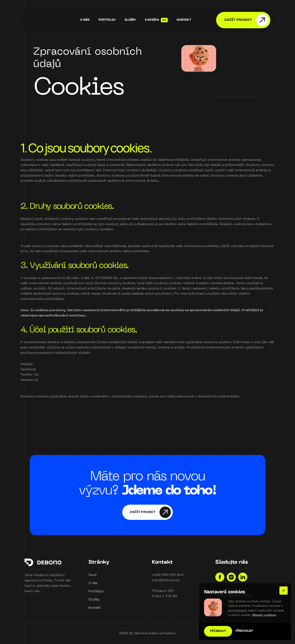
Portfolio (96, 593)
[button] (284, 591)
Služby (94, 602)
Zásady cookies (264, 615)
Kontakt (95, 610)
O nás (93, 585)
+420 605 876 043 (168, 577)
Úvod (92, 577)
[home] (47, 20)
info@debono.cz (166, 582)
